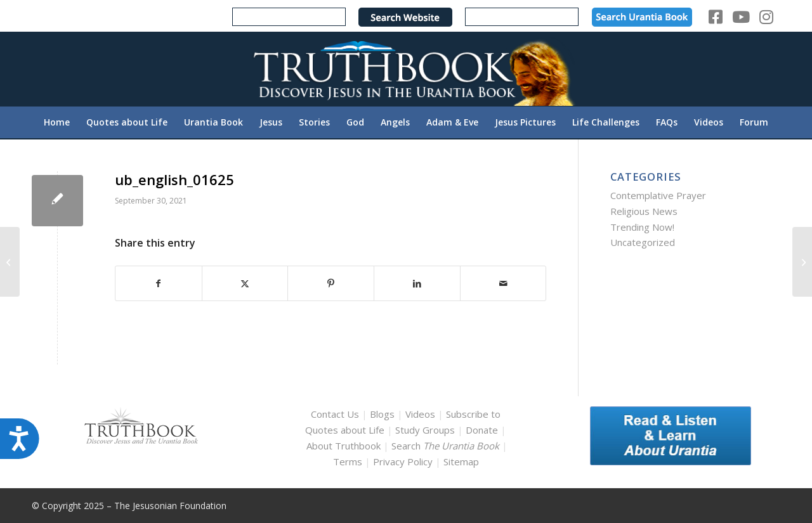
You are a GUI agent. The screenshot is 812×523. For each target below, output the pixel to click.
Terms (348, 462)
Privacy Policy (403, 462)
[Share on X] (245, 284)
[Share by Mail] (503, 284)
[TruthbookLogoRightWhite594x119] (406, 69)
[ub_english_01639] (802, 262)
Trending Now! (642, 227)
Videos (420, 414)
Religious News (644, 211)
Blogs (382, 414)
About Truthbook (344, 446)
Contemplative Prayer (658, 195)
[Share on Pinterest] (331, 284)
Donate (482, 430)
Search (447, 446)
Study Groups (426, 430)
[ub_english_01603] (10, 262)
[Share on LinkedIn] (417, 284)
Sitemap (461, 462)
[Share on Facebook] (159, 284)
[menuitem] (57, 122)
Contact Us (335, 414)
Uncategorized (643, 242)
